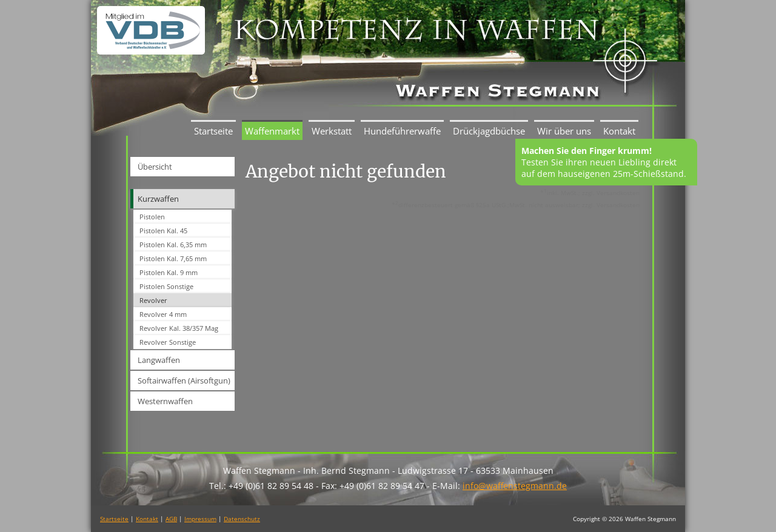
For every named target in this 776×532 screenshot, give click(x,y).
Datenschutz (242, 519)
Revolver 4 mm (163, 314)
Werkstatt (332, 131)
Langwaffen (159, 360)
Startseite (213, 131)
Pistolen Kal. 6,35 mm (173, 244)
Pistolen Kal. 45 (163, 231)
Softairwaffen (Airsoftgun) (184, 381)
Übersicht (155, 167)
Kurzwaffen (158, 199)
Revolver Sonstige (168, 342)
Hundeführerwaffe (402, 131)
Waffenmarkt (272, 131)
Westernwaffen (165, 401)
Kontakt (619, 131)
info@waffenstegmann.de (515, 486)
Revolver (153, 300)
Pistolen (152, 217)
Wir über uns (564, 131)
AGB (171, 519)
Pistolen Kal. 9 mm (169, 272)
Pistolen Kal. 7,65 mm (173, 258)
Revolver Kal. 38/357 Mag (179, 328)
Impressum (200, 519)
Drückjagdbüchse (489, 131)
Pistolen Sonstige (166, 286)
